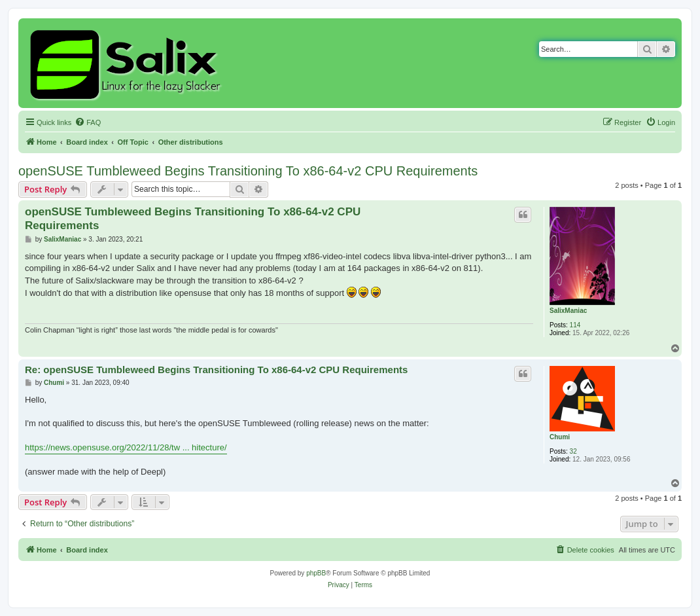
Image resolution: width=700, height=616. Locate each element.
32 (573, 451)
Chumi (560, 437)
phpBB (316, 573)
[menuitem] (88, 122)
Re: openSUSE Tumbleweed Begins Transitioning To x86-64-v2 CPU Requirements (216, 370)
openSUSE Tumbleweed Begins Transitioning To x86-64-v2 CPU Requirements (248, 171)
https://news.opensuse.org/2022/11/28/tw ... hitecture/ (126, 447)
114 (575, 325)
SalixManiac (568, 311)
